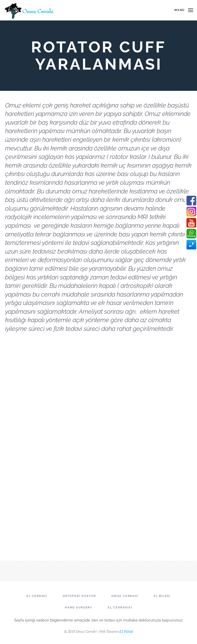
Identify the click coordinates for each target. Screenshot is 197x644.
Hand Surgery (79, 608)
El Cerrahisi (120, 608)
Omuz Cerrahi (125, 596)
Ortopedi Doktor (79, 596)
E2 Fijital (126, 631)
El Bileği (162, 596)
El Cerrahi (37, 596)
